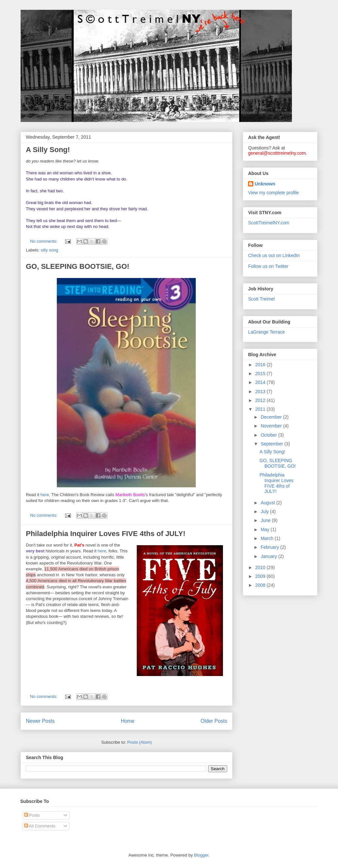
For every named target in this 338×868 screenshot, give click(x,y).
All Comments (40, 826)
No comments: (44, 241)
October (269, 435)
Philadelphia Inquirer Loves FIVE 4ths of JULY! (106, 534)
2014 (261, 382)
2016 (261, 365)
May (265, 529)
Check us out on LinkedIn (274, 255)
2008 (261, 585)
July (265, 512)
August (268, 503)
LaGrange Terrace (267, 332)
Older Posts (214, 721)
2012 (261, 400)
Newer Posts (40, 721)
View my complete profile (273, 193)
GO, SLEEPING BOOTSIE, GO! (78, 266)
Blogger (201, 855)
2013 (261, 391)
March (268, 538)
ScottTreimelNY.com (269, 223)
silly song (50, 250)
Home (128, 721)
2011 (261, 409)
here (45, 495)
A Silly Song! (48, 150)
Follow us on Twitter (268, 266)
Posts (32, 815)
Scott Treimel (262, 299)
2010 (261, 567)
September (272, 444)
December (272, 417)
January (269, 556)
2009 (261, 576)
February (270, 547)
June (266, 520)
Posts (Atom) (139, 742)
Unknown (265, 184)
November (272, 426)
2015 (261, 373)
